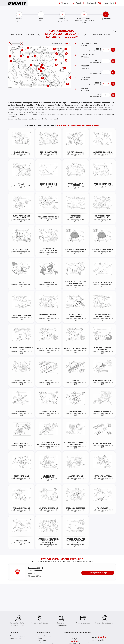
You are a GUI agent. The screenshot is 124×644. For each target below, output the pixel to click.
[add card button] (113, 50)
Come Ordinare (15, 638)
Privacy (39, 638)
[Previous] (40, 34)
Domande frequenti (17, 636)
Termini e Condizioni (44, 636)
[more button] (109, 50)
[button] (115, 31)
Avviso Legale (42, 641)
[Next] (84, 34)
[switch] (68, 44)
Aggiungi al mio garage (98, 573)
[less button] (103, 50)
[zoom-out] (10, 44)
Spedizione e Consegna (46, 643)
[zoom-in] (22, 44)
